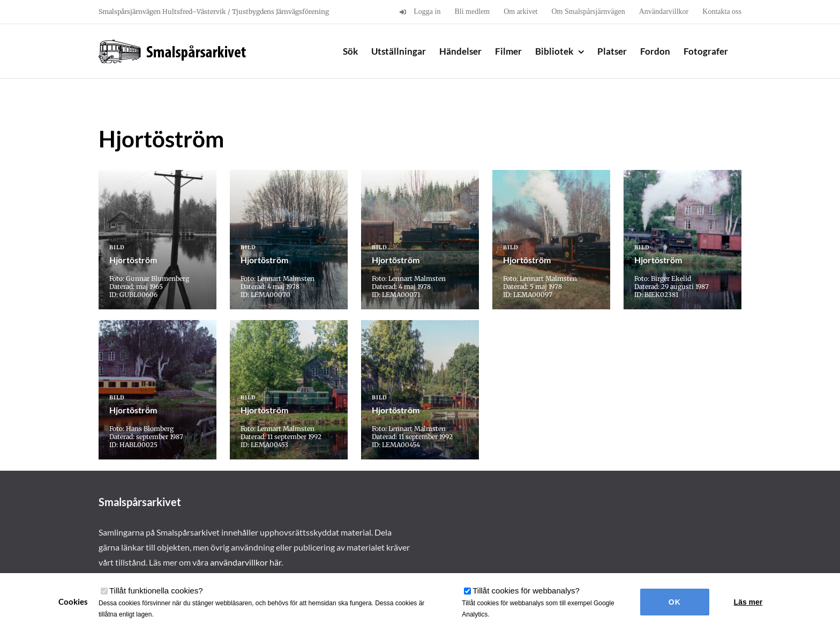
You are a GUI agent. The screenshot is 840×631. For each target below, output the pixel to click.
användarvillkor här (246, 562)
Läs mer (748, 602)
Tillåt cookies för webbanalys (526, 591)
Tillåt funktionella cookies (156, 591)
